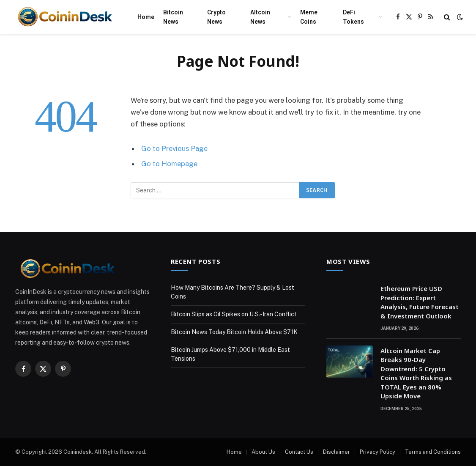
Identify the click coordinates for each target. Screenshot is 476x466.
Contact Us (299, 452)
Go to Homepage (169, 164)
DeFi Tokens (353, 17)
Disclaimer (336, 452)
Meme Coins (309, 17)
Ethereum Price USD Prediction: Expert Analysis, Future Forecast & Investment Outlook (420, 302)
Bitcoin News (173, 17)
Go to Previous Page (174, 148)
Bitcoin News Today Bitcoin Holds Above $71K (234, 332)
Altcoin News (260, 17)
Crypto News (216, 17)
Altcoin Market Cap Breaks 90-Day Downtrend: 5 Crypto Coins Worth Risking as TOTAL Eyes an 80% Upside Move (416, 373)
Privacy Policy (378, 452)
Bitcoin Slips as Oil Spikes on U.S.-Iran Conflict (234, 314)
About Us (263, 452)
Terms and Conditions (433, 452)
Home (146, 17)
